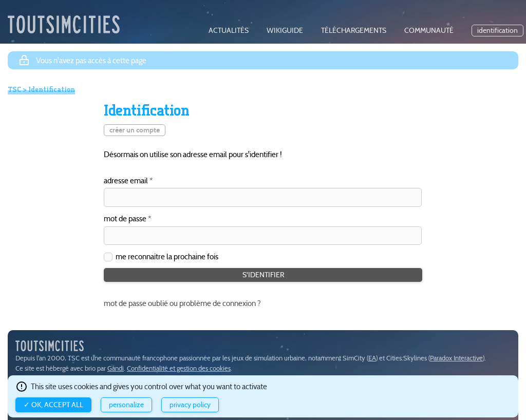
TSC (14, 89)
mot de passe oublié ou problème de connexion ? (182, 303)
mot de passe (125, 219)
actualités (229, 31)
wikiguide (285, 31)
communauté (429, 31)
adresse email (126, 181)
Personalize (126, 405)
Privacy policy (190, 405)
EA (372, 358)
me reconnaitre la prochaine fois (167, 256)
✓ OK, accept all (53, 405)
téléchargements (354, 31)
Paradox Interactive (456, 358)
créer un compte (135, 130)
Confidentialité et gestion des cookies (179, 368)
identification (497, 31)
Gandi (116, 368)
